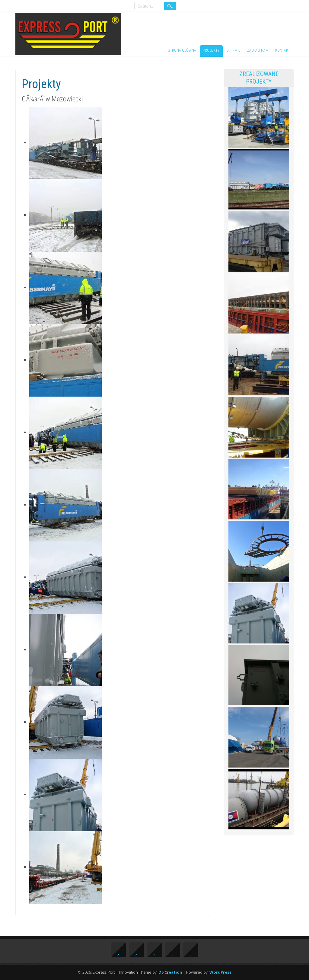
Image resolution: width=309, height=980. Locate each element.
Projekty (211, 50)
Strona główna (182, 50)
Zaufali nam (258, 50)
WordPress (220, 972)
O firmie (233, 50)
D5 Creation (170, 972)
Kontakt (283, 50)
